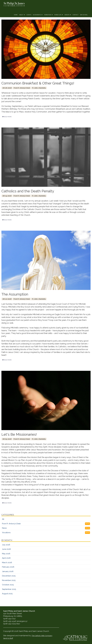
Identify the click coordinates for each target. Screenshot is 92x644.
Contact (76, 15)
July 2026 (6, 545)
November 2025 (9, 580)
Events (29, 15)
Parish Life (59, 15)
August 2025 (7, 594)
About (22, 15)
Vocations (6, 533)
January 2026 (8, 571)
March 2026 (7, 563)
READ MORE (7, 117)
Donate (68, 15)
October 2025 (8, 585)
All (3, 519)
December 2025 (9, 576)
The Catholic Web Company (42, 636)
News (4, 528)
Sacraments (38, 15)
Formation (48, 15)
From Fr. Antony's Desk (11, 524)
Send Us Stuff (8, 638)
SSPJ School (84, 15)
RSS (87, 524)
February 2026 (8, 567)
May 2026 (6, 554)
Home (16, 15)
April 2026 (6, 558)
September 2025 (9, 589)
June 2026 (6, 549)
